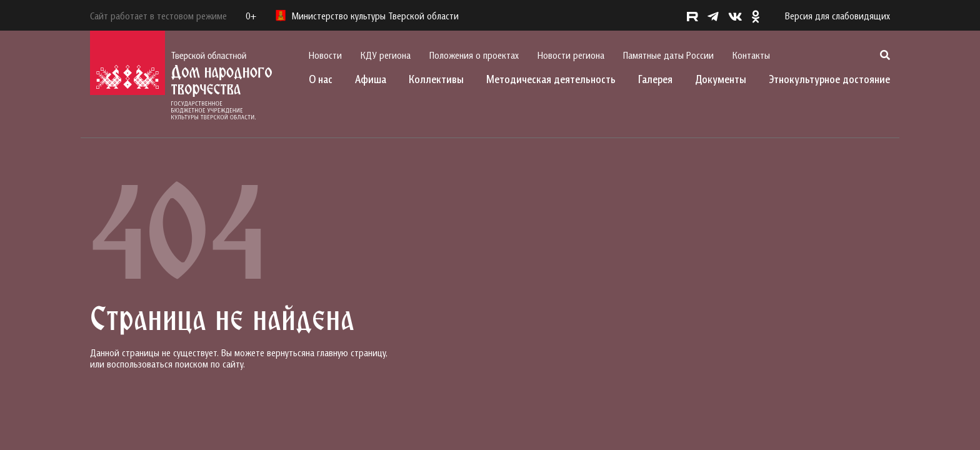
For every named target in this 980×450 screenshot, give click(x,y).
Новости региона (571, 55)
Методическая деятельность (551, 79)
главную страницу (351, 352)
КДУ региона (386, 55)
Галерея (655, 79)
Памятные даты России (668, 55)
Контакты (751, 55)
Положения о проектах (474, 55)
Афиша (371, 79)
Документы (721, 79)
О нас (321, 79)
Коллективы (436, 79)
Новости (325, 55)
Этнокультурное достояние (829, 79)
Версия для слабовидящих (837, 16)
